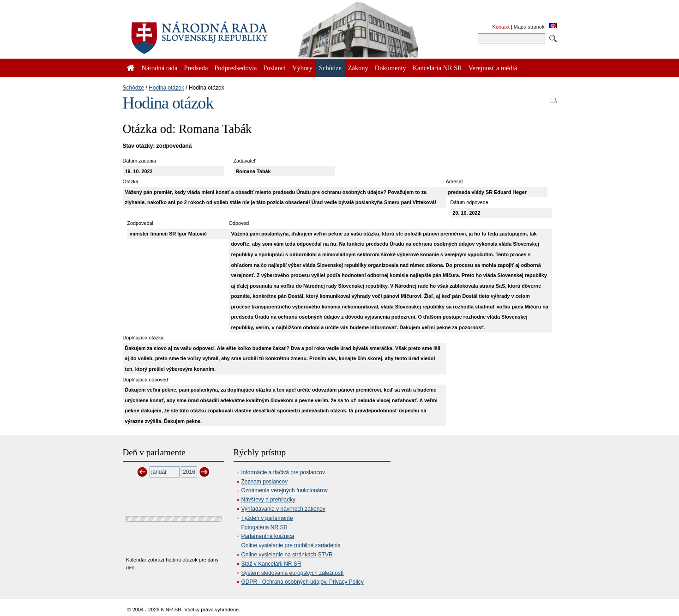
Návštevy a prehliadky (268, 500)
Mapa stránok (529, 27)
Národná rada (160, 68)
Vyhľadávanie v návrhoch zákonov (284, 509)
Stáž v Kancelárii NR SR (271, 564)
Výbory (302, 68)
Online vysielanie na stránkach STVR (287, 555)
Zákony (358, 68)
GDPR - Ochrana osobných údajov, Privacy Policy (303, 582)
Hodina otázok (166, 88)
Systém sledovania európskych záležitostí (293, 573)
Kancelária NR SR (437, 68)
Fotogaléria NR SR (265, 527)
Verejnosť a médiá (493, 68)
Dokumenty (391, 68)
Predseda (196, 68)
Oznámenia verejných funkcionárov (285, 490)
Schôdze (134, 88)
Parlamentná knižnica (268, 536)
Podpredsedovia (235, 68)
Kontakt (501, 27)
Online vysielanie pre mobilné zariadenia (291, 545)
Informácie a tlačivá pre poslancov (283, 472)
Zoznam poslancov (265, 482)
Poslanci (274, 68)
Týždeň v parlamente (267, 518)
